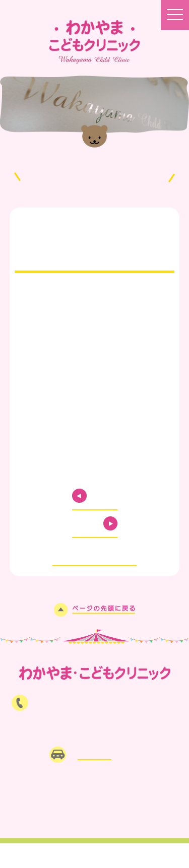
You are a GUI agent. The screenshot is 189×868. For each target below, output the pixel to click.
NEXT (83, 523)
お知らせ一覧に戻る (94, 550)
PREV (107, 496)
